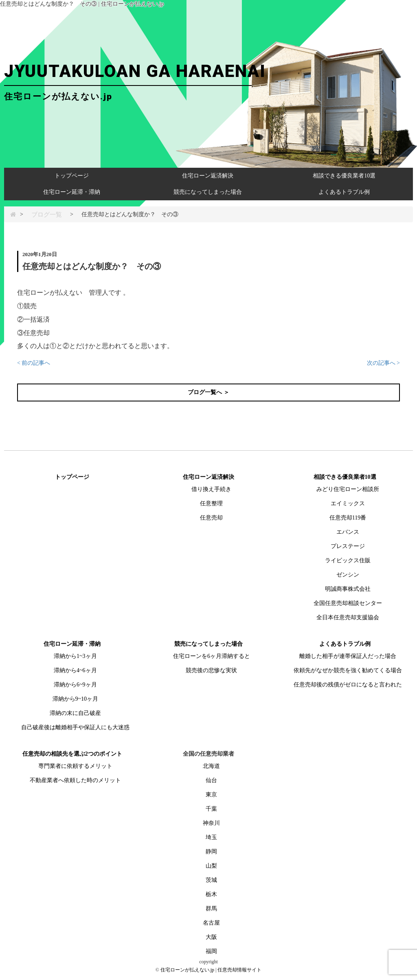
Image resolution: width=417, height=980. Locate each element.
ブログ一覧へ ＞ (208, 392)
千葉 (211, 809)
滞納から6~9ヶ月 (75, 685)
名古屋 (211, 923)
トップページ (72, 176)
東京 (211, 795)
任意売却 (211, 518)
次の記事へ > (383, 363)
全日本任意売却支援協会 (348, 617)
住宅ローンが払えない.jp (187, 970)
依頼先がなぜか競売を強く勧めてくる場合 (348, 670)
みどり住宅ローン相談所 (348, 489)
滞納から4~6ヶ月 (75, 670)
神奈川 (211, 823)
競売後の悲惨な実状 (211, 670)
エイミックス (348, 503)
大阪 (211, 937)
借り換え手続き (211, 489)
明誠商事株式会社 (348, 589)
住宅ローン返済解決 (208, 176)
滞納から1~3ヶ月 (75, 656)
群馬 (211, 909)
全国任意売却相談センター (348, 603)
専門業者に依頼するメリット (75, 766)
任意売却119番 (348, 518)
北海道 (211, 766)
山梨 (211, 866)
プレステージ (348, 546)
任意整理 (211, 503)
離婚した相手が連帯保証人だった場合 (348, 656)
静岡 (211, 852)
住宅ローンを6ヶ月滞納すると (212, 656)
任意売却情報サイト (239, 970)
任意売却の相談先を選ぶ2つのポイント (72, 754)
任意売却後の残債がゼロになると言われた (348, 685)
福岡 (211, 951)
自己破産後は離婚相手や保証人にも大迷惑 (75, 727)
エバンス (348, 532)
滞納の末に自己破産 (75, 713)
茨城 (211, 880)
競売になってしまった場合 (208, 192)
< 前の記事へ (34, 363)
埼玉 (211, 837)
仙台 (211, 780)
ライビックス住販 (348, 560)
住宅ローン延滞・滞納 (72, 192)
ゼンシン (348, 575)
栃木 (211, 894)
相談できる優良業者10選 (344, 176)
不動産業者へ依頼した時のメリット (75, 780)
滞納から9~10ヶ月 (76, 699)
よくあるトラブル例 (344, 192)
